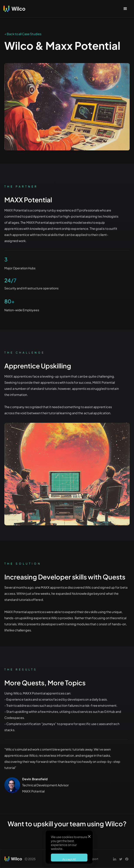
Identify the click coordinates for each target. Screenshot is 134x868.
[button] (125, 9)
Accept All (69, 859)
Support (93, 859)
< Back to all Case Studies (23, 34)
